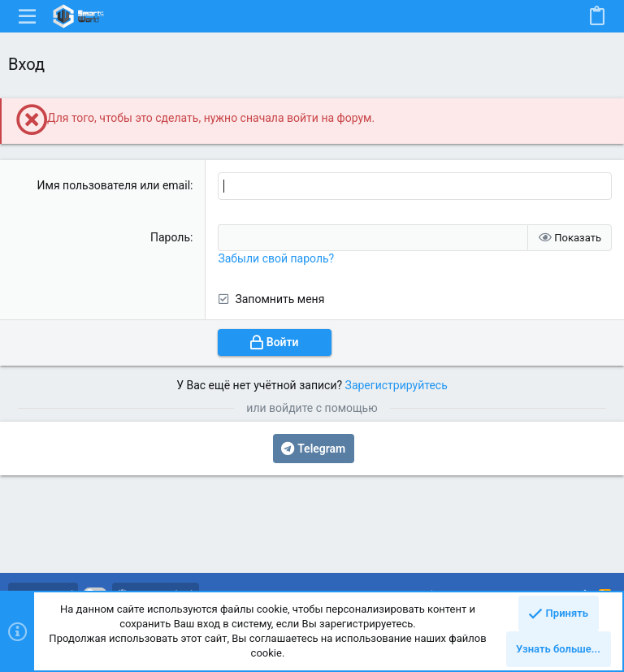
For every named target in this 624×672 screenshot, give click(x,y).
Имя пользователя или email (114, 185)
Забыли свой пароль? (276, 258)
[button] (28, 16)
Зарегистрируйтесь (396, 385)
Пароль (170, 237)
